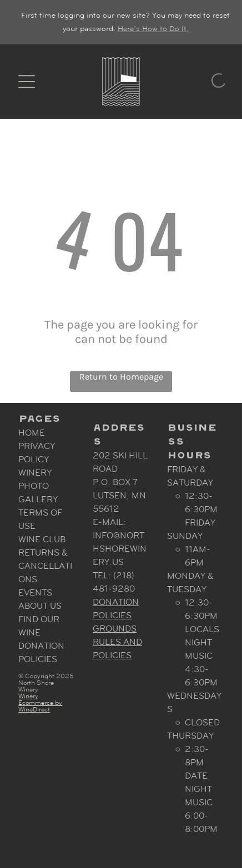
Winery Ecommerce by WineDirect (40, 703)
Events (35, 592)
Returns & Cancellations (45, 566)
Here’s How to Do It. (153, 29)
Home (32, 433)
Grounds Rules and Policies (117, 642)
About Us (40, 606)
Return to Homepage (121, 377)
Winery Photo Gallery (38, 486)
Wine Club (42, 539)
